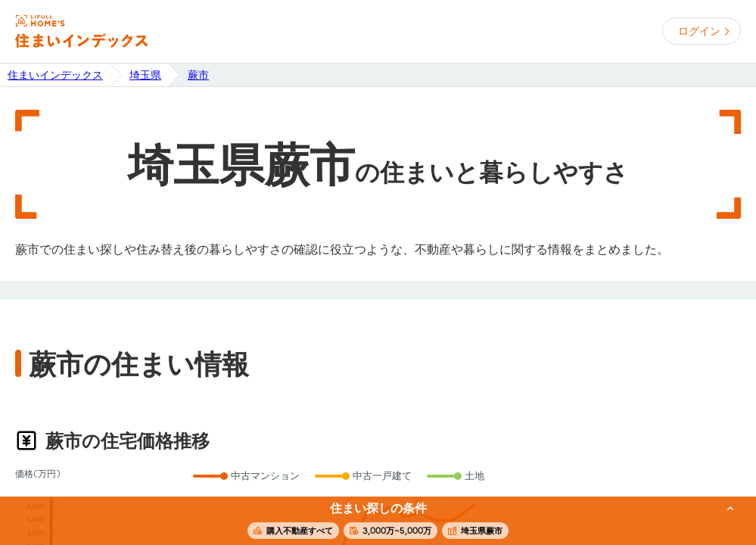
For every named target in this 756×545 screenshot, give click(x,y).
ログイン (699, 31)
